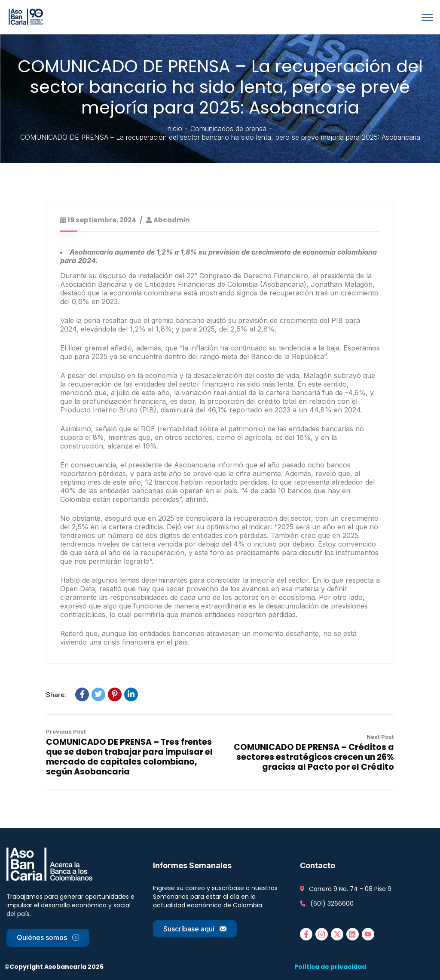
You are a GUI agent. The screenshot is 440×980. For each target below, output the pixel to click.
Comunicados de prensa (228, 129)
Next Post (380, 737)
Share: (56, 695)
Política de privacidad (330, 967)
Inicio (174, 129)
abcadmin (171, 220)
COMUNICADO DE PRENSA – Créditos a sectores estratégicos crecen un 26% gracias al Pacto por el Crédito (314, 757)
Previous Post (66, 731)
